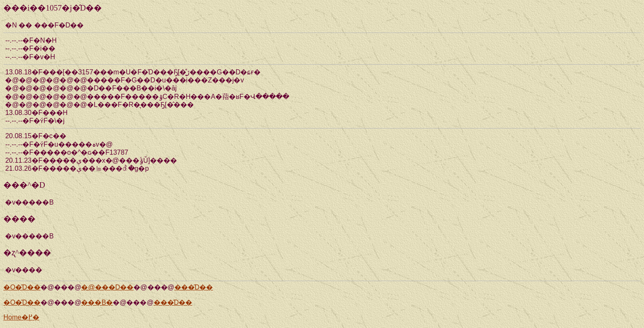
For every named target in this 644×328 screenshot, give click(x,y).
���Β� (97, 302)
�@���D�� (107, 287)
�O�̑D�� (22, 287)
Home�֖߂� (21, 317)
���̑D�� (194, 287)
